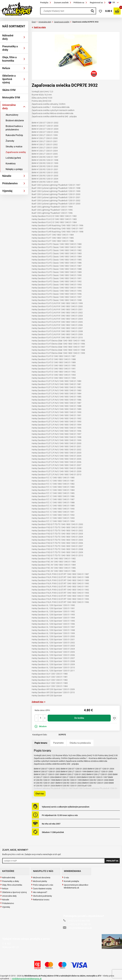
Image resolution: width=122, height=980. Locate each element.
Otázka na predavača (80, 743)
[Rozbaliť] (24, 37)
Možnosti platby (39, 881)
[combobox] (114, 3)
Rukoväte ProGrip (14, 135)
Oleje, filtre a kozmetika (9, 59)
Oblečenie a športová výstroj (9, 79)
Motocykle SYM (11, 97)
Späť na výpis (39, 27)
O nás (65, 878)
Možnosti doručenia (41, 878)
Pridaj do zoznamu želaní (114, 718)
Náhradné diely (8, 37)
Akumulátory (12, 115)
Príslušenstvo (10, 183)
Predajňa (46, 3)
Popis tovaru (41, 743)
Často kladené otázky (41, 889)
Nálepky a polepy (14, 169)
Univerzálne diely (9, 107)
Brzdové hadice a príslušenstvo (14, 128)
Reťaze (6, 68)
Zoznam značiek (63, 3)
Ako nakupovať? (39, 892)
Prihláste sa (81, 3)
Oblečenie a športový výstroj (13, 892)
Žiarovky (10, 141)
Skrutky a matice (14, 147)
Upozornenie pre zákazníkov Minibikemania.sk (75, 886)
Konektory (11, 164)
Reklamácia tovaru (40, 900)
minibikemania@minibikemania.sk (27, 979)
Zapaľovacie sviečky (16, 152)
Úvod (34, 22)
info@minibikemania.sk (78, 928)
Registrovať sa (98, 3)
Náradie (7, 176)
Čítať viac (40, 794)
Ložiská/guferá (13, 158)
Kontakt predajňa (71, 881)
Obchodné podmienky (42, 896)
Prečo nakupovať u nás (42, 885)
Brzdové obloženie (15, 121)
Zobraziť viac (39, 702)
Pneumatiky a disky (10, 48)
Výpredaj (7, 191)
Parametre (58, 743)
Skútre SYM (9, 90)
